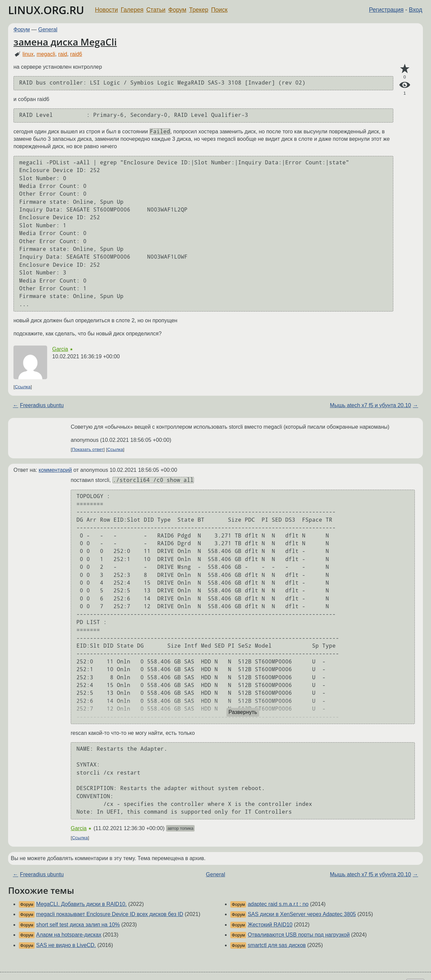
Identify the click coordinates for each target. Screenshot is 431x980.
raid (63, 54)
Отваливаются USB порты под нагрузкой (299, 935)
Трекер (199, 10)
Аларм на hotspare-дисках (69, 935)
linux (28, 54)
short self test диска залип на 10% (78, 925)
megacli (46, 54)
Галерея (132, 10)
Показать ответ (88, 449)
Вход (416, 10)
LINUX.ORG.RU (46, 10)
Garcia (60, 349)
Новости (106, 10)
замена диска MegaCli (65, 42)
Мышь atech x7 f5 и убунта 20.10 (371, 405)
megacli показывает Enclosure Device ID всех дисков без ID (110, 914)
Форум (177, 10)
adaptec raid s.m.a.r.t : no (278, 904)
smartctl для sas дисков (277, 945)
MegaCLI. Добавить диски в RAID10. (81, 904)
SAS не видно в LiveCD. (66, 945)
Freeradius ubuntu (42, 405)
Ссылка (23, 387)
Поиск (219, 10)
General (48, 29)
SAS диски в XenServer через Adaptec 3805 (302, 914)
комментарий (55, 470)
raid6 (76, 54)
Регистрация (386, 10)
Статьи (156, 10)
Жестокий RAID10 (270, 925)
